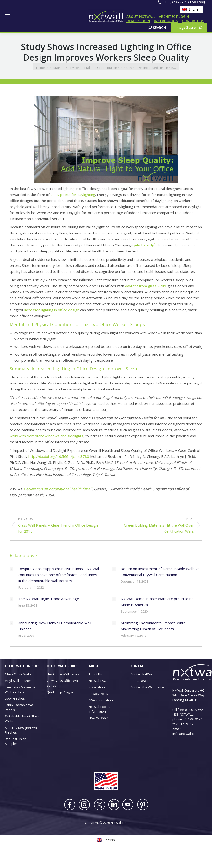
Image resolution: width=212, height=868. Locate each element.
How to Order (98, 718)
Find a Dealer (140, 681)
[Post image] (12, 569)
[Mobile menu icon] (8, 16)
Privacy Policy (99, 694)
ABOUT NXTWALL (141, 16)
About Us (95, 674)
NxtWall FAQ (97, 681)
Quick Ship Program (61, 692)
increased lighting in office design (52, 310)
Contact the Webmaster (148, 687)
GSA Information (101, 700)
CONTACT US (193, 21)
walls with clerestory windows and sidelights (46, 436)
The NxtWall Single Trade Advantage (49, 599)
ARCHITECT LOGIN (174, 16)
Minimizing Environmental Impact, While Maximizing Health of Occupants (153, 626)
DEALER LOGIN (138, 21)
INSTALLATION (166, 21)
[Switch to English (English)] (191, 9)
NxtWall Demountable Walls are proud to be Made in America (157, 602)
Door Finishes (15, 698)
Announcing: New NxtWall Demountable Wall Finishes (55, 626)
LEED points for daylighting (73, 195)
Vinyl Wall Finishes (18, 681)
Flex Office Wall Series (63, 674)
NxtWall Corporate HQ (189, 690)
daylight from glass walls (145, 286)
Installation (97, 687)
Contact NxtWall (142, 674)
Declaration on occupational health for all (58, 489)
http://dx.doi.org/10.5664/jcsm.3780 (59, 456)
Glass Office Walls (18, 674)
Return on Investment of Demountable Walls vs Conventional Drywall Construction (160, 572)
